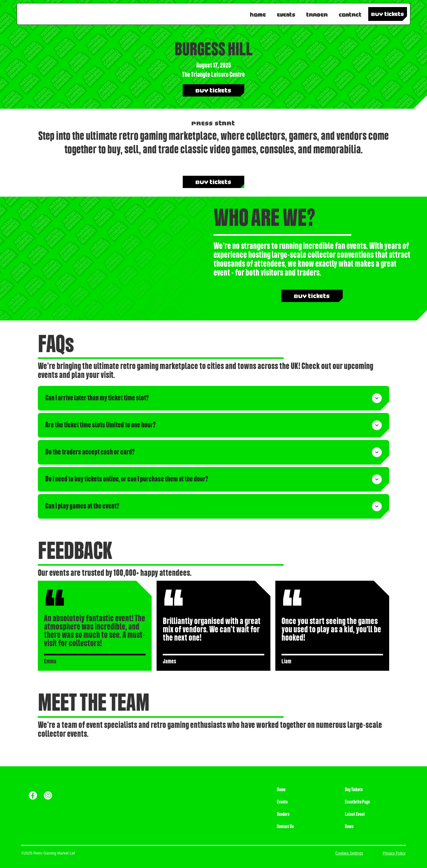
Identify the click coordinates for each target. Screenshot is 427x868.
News (349, 827)
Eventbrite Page (357, 802)
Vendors (283, 814)
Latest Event (355, 814)
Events (286, 13)
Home (258, 13)
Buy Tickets (354, 790)
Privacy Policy (394, 853)
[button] (213, 398)
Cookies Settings (349, 853)
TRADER (317, 13)
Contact (350, 13)
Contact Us (285, 827)
